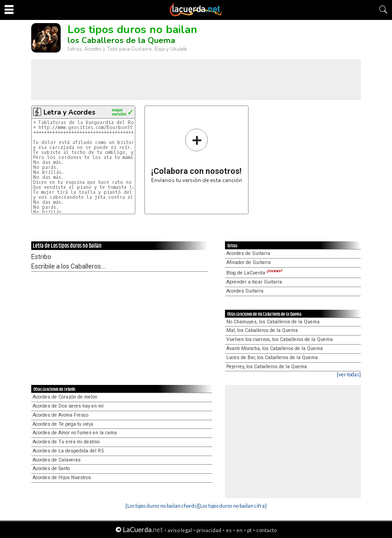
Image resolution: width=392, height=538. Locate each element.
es (229, 530)
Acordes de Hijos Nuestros (62, 478)
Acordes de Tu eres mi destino (66, 442)
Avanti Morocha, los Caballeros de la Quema (275, 348)
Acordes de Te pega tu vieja (63, 424)
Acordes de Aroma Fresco (60, 415)
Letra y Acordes (69, 112)
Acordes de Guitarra (248, 253)
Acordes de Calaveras (57, 460)
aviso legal (180, 530)
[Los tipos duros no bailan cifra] (232, 506)
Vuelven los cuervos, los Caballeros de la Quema (280, 339)
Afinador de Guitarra (249, 262)
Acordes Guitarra (245, 291)
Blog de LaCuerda (254, 273)
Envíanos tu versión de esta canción (197, 156)
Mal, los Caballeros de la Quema (262, 330)
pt (249, 530)
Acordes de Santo (51, 468)
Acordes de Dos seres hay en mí (68, 406)
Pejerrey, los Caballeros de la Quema (267, 367)
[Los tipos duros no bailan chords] (162, 506)
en (239, 530)
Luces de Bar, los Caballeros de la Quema (272, 358)
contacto (266, 530)
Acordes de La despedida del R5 (68, 451)
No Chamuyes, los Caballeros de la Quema (273, 322)
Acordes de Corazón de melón (65, 397)
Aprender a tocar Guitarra (254, 282)
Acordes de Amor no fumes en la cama (75, 433)
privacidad (209, 530)
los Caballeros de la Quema (121, 40)
